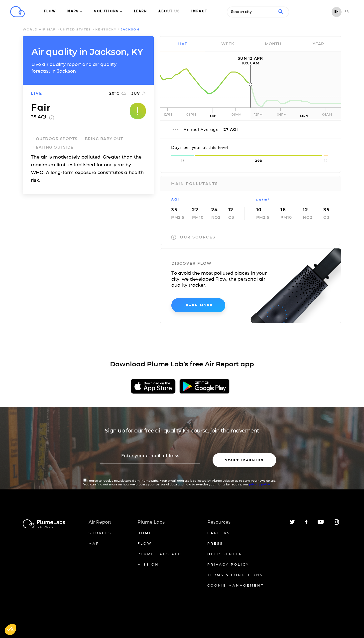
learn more (198, 305)
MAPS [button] (75, 11)
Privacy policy (228, 564)
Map (94, 543)
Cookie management (236, 585)
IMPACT (200, 11)
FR (347, 12)
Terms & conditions (235, 575)
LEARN (140, 11)
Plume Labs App (159, 554)
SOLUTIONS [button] (108, 11)
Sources (100, 533)
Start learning (244, 460)
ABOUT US (169, 11)
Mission (148, 564)
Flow (145, 543)
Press (215, 543)
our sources (193, 237)
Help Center (225, 554)
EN (337, 12)
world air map (39, 29)
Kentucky (106, 29)
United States (76, 29)
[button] (10, 630)
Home (145, 533)
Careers (219, 533)
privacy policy (259, 484)
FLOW (50, 11)
